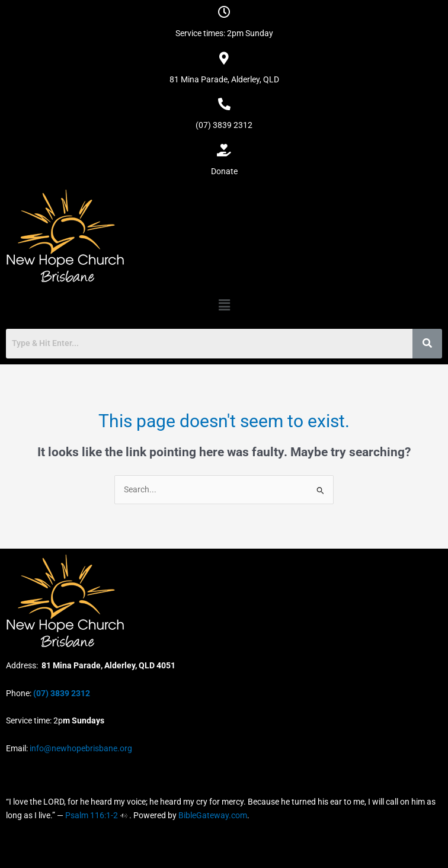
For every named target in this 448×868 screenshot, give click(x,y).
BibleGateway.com (213, 815)
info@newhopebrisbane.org (80, 748)
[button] (224, 305)
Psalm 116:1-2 (92, 815)
